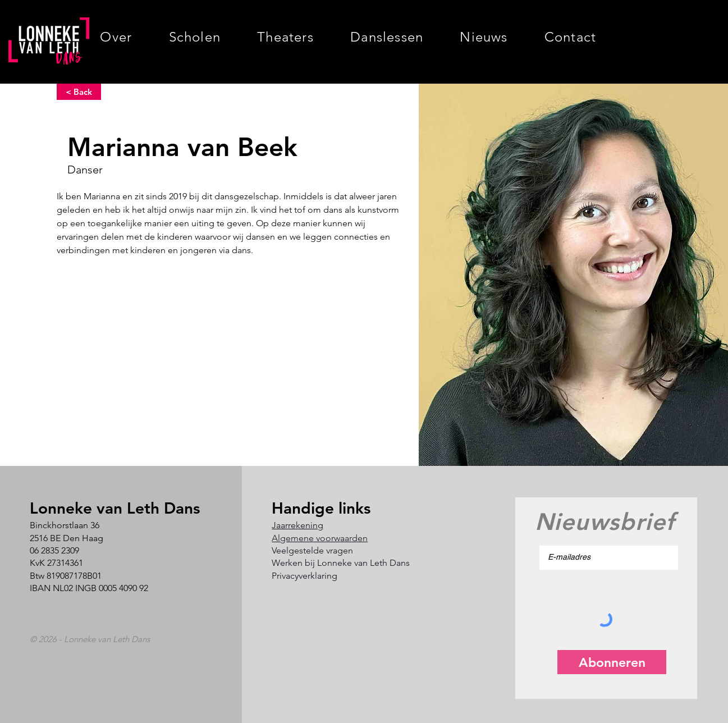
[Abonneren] (612, 662)
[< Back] (79, 92)
